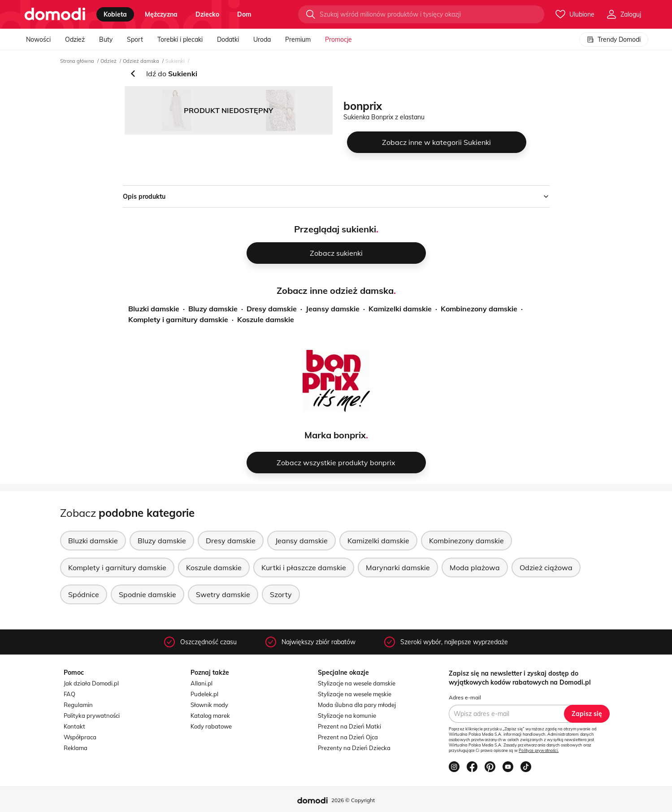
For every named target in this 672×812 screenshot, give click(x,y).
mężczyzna (161, 14)
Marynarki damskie (398, 568)
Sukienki (175, 61)
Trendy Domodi (614, 39)
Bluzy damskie (213, 309)
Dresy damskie (272, 309)
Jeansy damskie (333, 309)
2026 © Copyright (353, 800)
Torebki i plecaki (180, 39)
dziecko (207, 14)
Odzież (75, 39)
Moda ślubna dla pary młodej (357, 705)
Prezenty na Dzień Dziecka (354, 748)
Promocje (338, 39)
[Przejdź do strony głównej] (55, 14)
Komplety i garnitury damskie (178, 319)
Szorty (281, 594)
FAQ (69, 694)
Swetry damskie (223, 594)
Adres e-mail (465, 697)
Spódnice (84, 594)
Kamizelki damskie (400, 309)
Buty (106, 39)
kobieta (115, 14)
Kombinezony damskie (479, 309)
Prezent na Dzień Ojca (348, 737)
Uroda (262, 39)
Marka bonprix (335, 435)
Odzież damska (141, 61)
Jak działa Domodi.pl (91, 683)
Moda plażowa (475, 568)
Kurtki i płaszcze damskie (304, 568)
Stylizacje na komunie (347, 716)
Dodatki (228, 39)
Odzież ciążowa (546, 568)
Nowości (38, 39)
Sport (135, 39)
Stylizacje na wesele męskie (355, 694)
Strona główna (77, 61)
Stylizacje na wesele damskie (357, 683)
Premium (298, 39)
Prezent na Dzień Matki (349, 726)
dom (244, 14)
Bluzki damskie (154, 309)
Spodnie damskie (147, 594)
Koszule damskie (266, 319)
